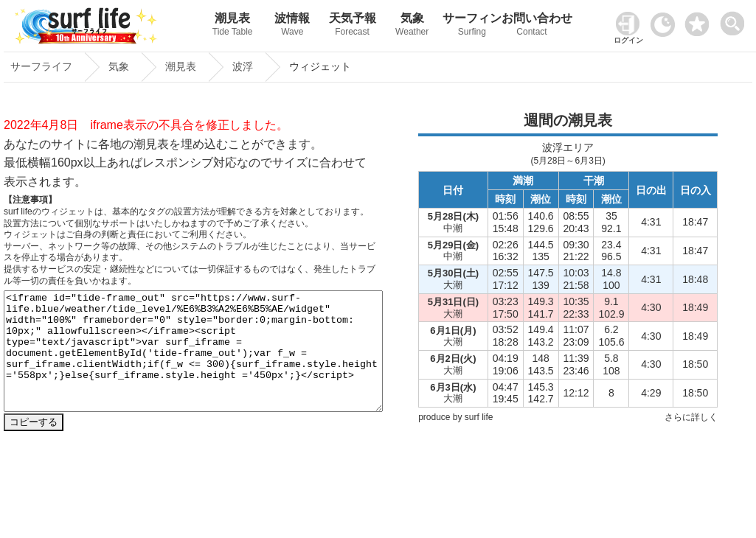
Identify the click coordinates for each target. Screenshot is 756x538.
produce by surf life (455, 417)
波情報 (292, 26)
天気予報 (352, 26)
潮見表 (233, 26)
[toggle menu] (736, 20)
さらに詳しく (691, 417)
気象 (412, 26)
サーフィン (472, 26)
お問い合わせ (531, 26)
